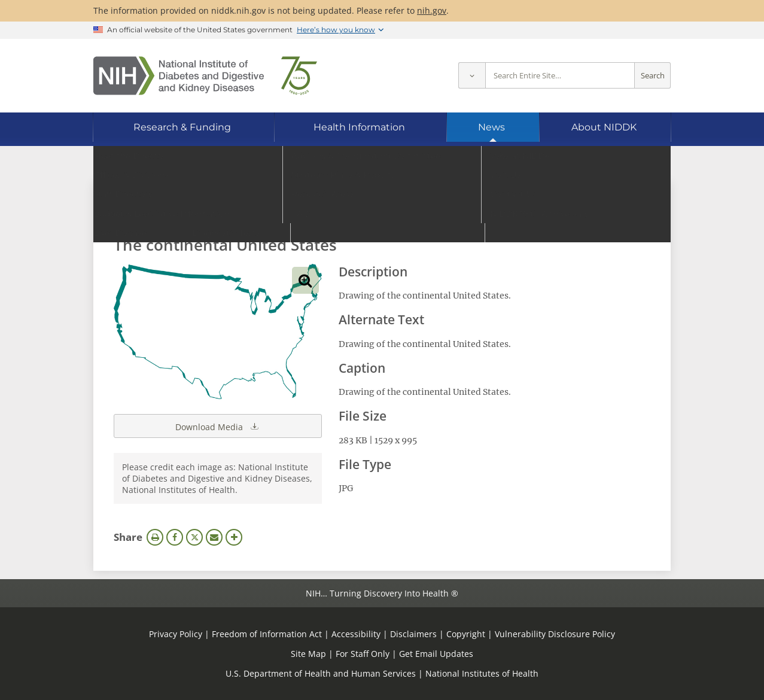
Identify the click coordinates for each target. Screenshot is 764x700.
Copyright (466, 634)
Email (214, 537)
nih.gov (432, 10)
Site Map (308, 654)
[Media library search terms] (364, 212)
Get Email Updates (436, 654)
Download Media (218, 426)
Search (653, 76)
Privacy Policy (176, 634)
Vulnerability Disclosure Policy (555, 634)
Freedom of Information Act (267, 634)
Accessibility (356, 634)
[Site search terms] (560, 76)
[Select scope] (472, 76)
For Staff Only (363, 654)
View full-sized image (305, 280)
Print (155, 537)
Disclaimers (413, 634)
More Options (234, 537)
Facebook (175, 537)
